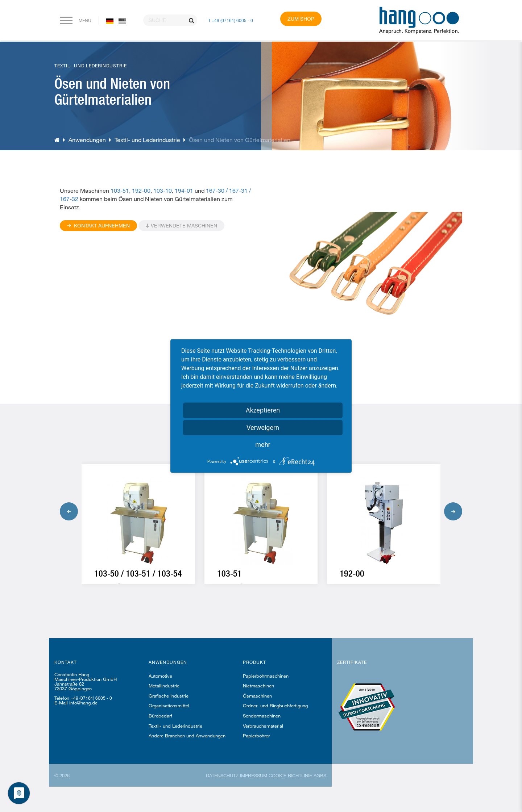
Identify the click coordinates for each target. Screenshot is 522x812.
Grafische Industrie (169, 696)
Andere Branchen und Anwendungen (187, 736)
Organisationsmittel (169, 706)
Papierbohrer (256, 736)
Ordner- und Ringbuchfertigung (275, 706)
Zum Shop (301, 19)
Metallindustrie (164, 686)
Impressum (254, 775)
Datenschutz (222, 775)
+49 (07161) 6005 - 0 (91, 698)
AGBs (320, 775)
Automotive (160, 676)
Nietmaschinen (258, 686)
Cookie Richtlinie (290, 775)
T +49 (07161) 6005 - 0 (231, 20)
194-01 (184, 190)
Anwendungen (87, 140)
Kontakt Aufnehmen (98, 225)
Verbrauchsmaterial (263, 726)
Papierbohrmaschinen (266, 676)
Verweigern (263, 428)
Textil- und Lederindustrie (147, 140)
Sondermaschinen (262, 716)
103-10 (163, 190)
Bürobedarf (160, 716)
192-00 (141, 190)
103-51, (121, 190)
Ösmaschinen (257, 696)
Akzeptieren (263, 410)
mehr (263, 445)
